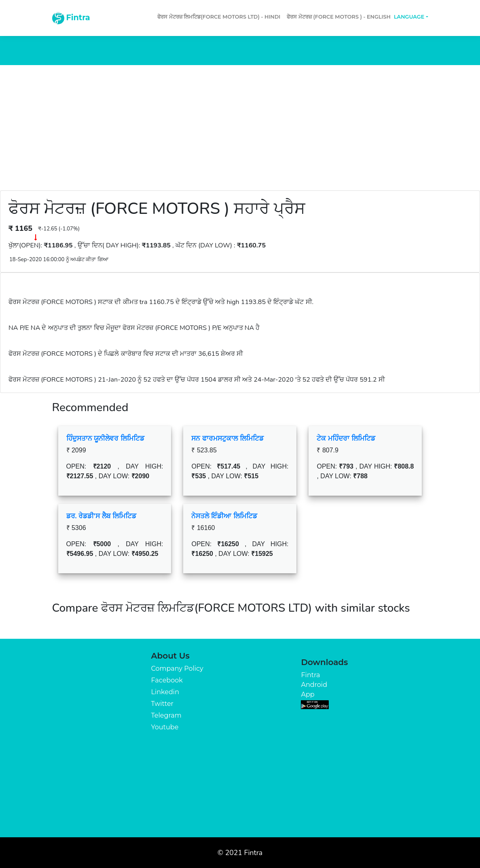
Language (409, 17)
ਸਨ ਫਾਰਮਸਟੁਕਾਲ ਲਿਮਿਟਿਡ (227, 438)
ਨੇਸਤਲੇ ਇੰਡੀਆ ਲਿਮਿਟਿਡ (224, 516)
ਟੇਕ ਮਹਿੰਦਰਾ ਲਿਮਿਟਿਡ (346, 438)
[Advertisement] (240, 126)
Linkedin (165, 692)
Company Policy (177, 668)
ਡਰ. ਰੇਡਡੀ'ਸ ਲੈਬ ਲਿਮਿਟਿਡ (101, 516)
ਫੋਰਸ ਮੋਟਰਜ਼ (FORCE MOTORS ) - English (339, 17)
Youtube (165, 727)
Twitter (162, 704)
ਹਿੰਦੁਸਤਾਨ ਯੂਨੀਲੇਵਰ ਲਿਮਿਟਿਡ (105, 438)
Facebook (167, 680)
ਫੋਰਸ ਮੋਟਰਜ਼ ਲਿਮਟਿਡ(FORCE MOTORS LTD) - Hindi (219, 17)
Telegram (166, 715)
